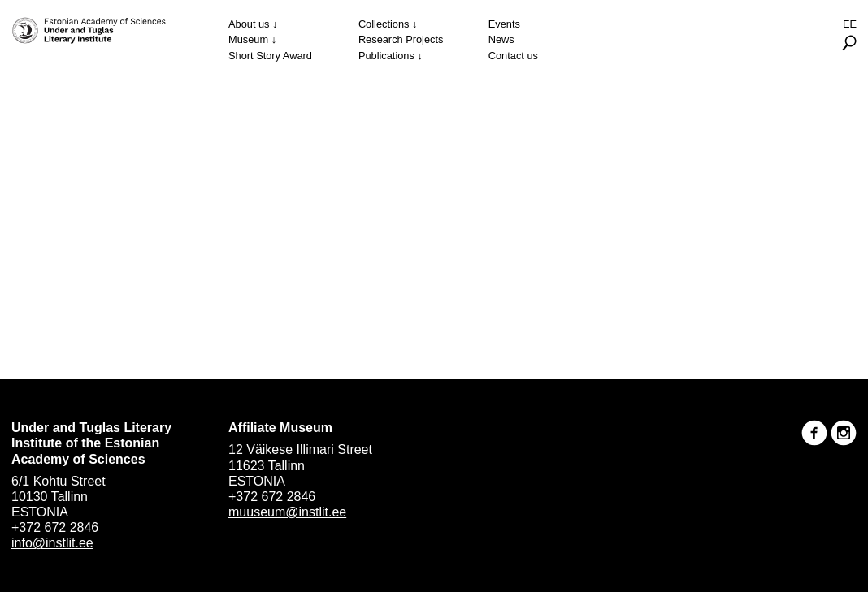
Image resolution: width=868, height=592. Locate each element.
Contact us (513, 56)
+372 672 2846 (55, 527)
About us (249, 24)
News (501, 39)
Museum (248, 39)
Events (504, 24)
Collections (384, 24)
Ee (850, 24)
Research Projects (401, 39)
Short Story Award (270, 56)
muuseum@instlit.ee (287, 512)
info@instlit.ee (52, 543)
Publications (386, 56)
